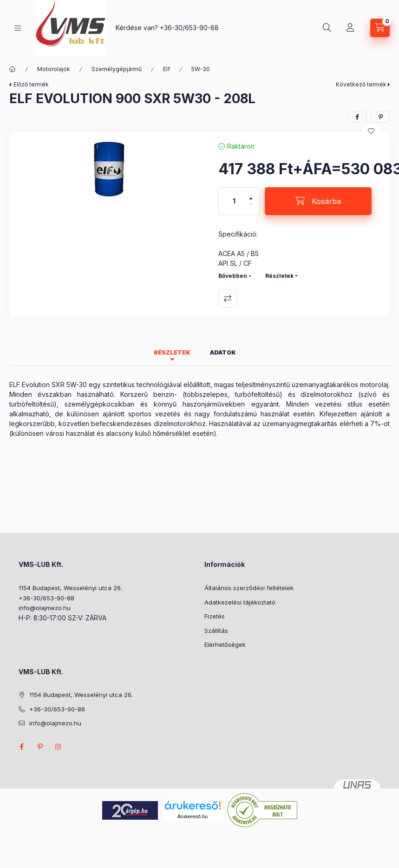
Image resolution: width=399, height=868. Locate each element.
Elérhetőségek (225, 644)
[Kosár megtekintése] (380, 28)
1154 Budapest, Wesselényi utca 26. (70, 588)
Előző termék (31, 84)
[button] (109, 169)
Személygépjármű (117, 69)
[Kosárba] (318, 201)
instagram (59, 747)
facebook (21, 747)
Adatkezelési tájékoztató (240, 602)
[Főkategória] (13, 69)
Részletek (279, 276)
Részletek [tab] (172, 352)
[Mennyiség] (234, 201)
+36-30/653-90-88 (189, 28)
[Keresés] (327, 28)
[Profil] (350, 28)
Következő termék (361, 84)
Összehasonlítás (228, 298)
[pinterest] (380, 117)
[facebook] (357, 117)
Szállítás (216, 631)
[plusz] (251, 194)
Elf (167, 69)
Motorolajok (54, 69)
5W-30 (201, 69)
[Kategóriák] (18, 28)
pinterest (40, 747)
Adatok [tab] (223, 352)
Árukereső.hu (193, 816)
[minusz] (251, 208)
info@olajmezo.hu (45, 608)
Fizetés (215, 616)
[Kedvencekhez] (371, 131)
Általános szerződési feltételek (249, 588)
